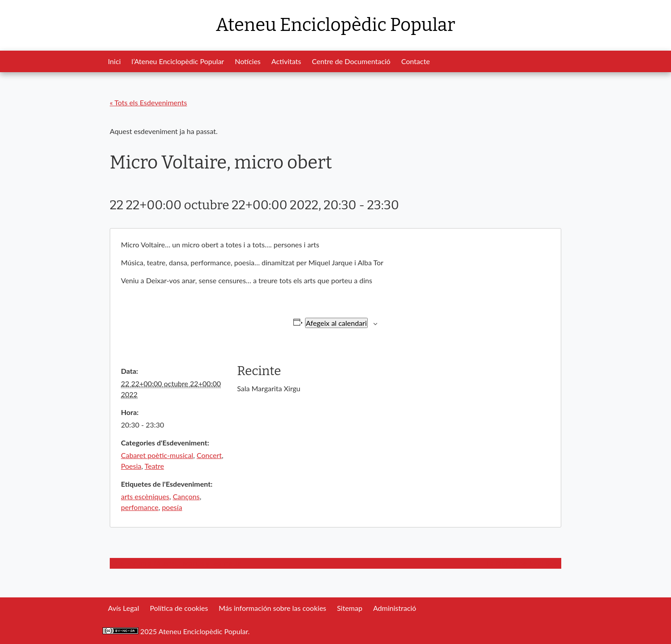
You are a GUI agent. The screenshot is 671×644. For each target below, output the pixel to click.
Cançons (186, 496)
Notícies (248, 61)
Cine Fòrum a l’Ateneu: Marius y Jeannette (176, 563)
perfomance (140, 507)
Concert (209, 455)
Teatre (154, 466)
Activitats (286, 61)
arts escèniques (145, 496)
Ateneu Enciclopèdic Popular (335, 25)
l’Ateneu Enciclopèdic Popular (178, 61)
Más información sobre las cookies (272, 608)
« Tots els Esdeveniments (148, 102)
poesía (172, 507)
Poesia (131, 466)
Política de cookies (179, 608)
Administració (395, 608)
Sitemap (350, 608)
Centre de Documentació (351, 61)
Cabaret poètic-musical (157, 455)
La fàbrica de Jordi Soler (524, 563)
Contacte (416, 61)
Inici (114, 61)
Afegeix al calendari (336, 323)
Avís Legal (123, 608)
